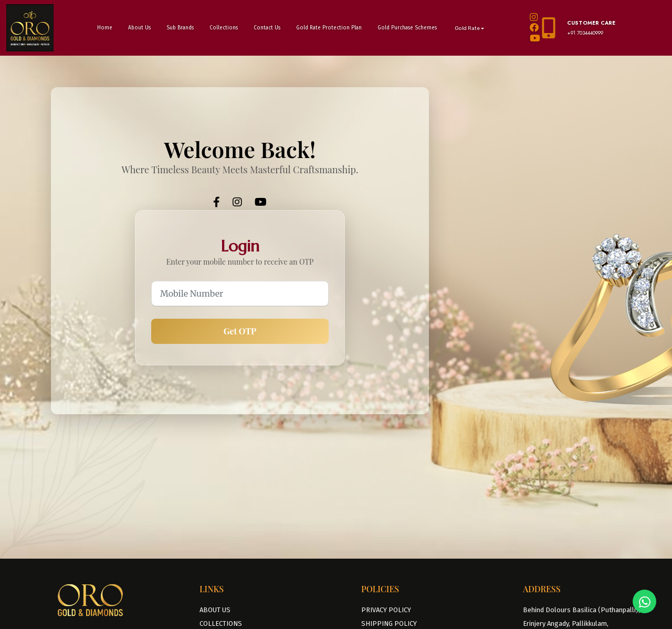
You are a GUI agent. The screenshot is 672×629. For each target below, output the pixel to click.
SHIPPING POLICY (389, 623)
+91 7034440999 (585, 33)
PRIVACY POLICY (386, 610)
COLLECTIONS (221, 623)
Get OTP (240, 331)
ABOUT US (215, 610)
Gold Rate (467, 28)
